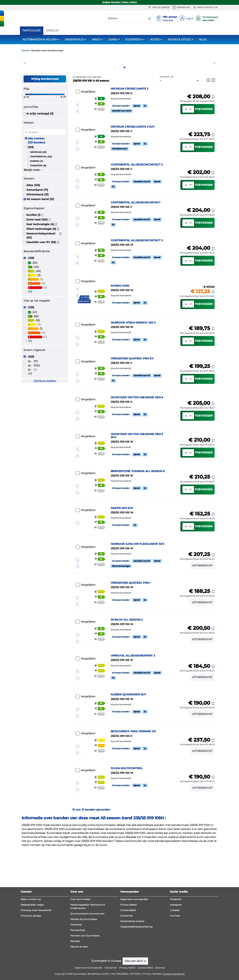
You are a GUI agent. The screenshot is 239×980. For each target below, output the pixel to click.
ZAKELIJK (52, 31)
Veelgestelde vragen (32, 951)
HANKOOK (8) (38, 184)
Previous (24, 72)
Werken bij (181, 7)
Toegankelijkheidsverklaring (136, 973)
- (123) (30, 276)
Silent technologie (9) (41, 247)
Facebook (176, 946)
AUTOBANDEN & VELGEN (40, 39)
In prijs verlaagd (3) (40, 132)
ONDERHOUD (74, 39)
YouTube (175, 962)
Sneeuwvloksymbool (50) (41, 253)
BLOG (203, 39)
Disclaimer (126, 962)
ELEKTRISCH (134, 39)
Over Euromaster (80, 946)
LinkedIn (175, 957)
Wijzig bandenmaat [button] (45, 97)
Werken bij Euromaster (84, 966)
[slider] (24, 112)
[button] (42, 233)
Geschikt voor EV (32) (41, 260)
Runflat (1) (33, 233)
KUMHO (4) (37, 179)
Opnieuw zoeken (45, 399)
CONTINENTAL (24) (41, 174)
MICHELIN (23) (38, 170)
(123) (31, 165)
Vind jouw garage (31, 962)
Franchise (76, 971)
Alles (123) (33, 203)
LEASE (113, 39)
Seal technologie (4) (40, 242)
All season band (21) (40, 217)
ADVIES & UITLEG (179, 39)
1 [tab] (115, 85)
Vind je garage (159, 7)
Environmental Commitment (87, 960)
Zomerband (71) (37, 208)
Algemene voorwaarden (134, 946)
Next (215, 72)
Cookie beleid (128, 957)
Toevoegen (204, 130)
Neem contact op (205, 7)
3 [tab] (124, 85)
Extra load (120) (37, 238)
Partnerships (78, 977)
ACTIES (155, 39)
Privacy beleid (128, 951)
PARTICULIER (32, 31)
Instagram (176, 951)
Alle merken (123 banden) (36, 158)
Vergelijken (88, 110)
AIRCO (96, 39)
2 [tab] (119, 85)
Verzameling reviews (132, 968)
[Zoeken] (126, 18)
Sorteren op (167, 94)
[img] (78, 117)
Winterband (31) (38, 212)
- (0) (29, 309)
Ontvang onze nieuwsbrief (36, 957)
